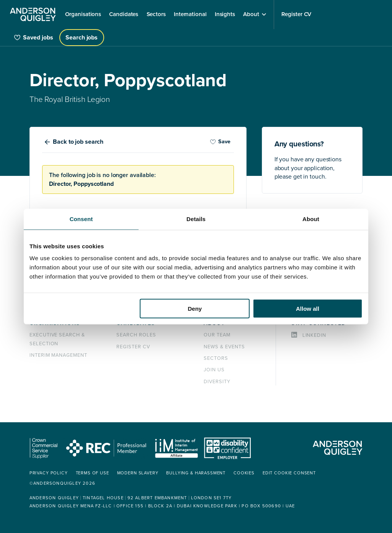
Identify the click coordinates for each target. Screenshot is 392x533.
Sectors (216, 358)
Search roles (136, 335)
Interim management (58, 355)
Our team (217, 335)
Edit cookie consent (289, 473)
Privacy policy (49, 473)
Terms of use (92, 473)
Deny (195, 309)
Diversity (217, 382)
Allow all (308, 309)
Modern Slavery (138, 473)
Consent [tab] (81, 219)
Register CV (133, 347)
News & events (224, 347)
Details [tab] (196, 219)
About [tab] (311, 219)
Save (220, 142)
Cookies (244, 473)
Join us (214, 370)
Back (78, 142)
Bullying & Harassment (196, 473)
